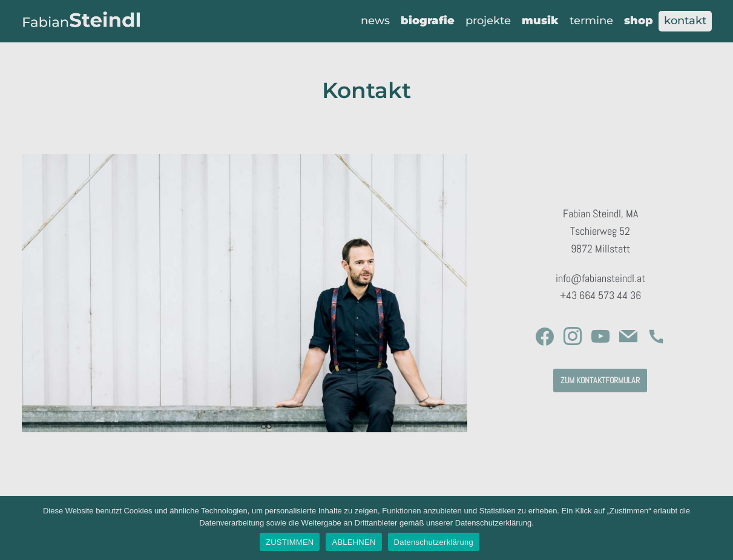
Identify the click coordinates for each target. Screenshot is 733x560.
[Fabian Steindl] (82, 21)
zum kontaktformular (600, 380)
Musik (540, 21)
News (375, 21)
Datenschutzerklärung (434, 542)
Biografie (428, 21)
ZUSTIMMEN (290, 542)
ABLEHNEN (353, 542)
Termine (591, 21)
